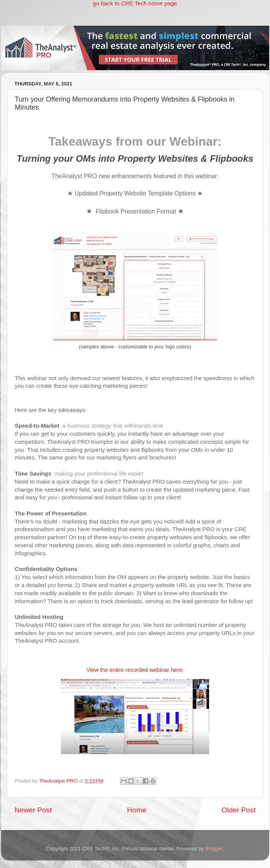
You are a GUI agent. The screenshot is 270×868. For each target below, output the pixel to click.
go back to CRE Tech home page (135, 3)
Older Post (238, 810)
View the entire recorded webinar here (134, 670)
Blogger (214, 849)
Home (137, 810)
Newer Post (33, 810)
